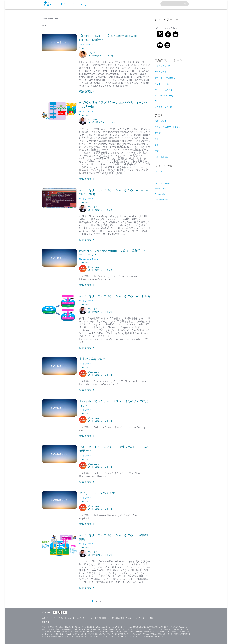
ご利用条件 (98, 618)
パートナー (160, 171)
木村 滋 (91, 53)
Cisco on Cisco (161, 194)
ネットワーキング (162, 66)
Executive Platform (163, 183)
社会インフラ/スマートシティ (168, 127)
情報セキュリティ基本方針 (113, 618)
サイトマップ (87, 618)
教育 (157, 145)
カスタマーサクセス (163, 107)
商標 (152, 618)
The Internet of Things (164, 96)
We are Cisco (161, 189)
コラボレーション (162, 84)
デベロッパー (161, 178)
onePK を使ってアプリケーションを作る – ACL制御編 (115, 296)
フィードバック (59, 618)
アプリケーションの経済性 (97, 493)
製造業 (158, 133)
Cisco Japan (94, 267)
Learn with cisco (162, 200)
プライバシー (129, 618)
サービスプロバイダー (164, 90)
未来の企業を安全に (92, 359)
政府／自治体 (161, 121)
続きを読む (87, 92)
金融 (157, 139)
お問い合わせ (47, 618)
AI (156, 101)
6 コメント (110, 210)
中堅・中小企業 (161, 157)
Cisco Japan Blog (50, 19)
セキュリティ (161, 72)
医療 (157, 151)
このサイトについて (74, 618)
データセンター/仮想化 (165, 78)
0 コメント (109, 56)
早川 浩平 (92, 120)
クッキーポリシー (142, 618)
